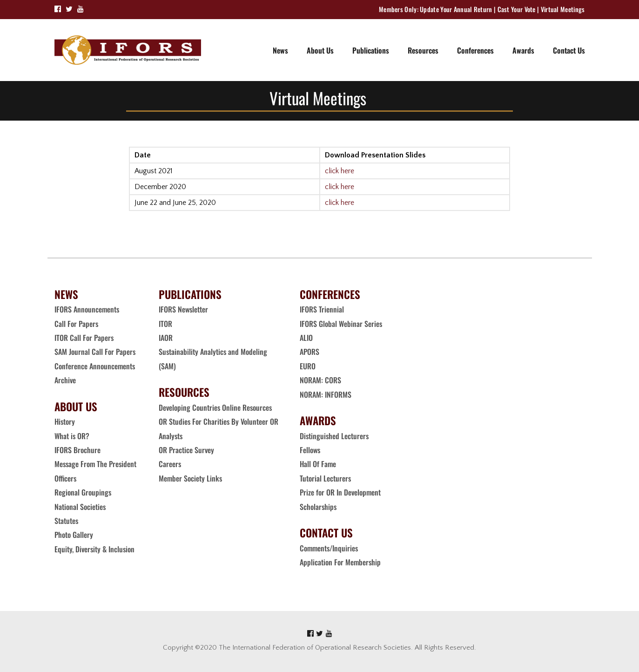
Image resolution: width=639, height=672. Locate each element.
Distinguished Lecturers (334, 436)
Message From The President (95, 464)
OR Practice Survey (186, 450)
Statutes (66, 521)
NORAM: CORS (320, 380)
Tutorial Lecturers (325, 478)
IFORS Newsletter (183, 309)
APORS (309, 352)
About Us (320, 50)
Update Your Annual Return (456, 9)
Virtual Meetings (563, 9)
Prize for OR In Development (340, 492)
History (65, 421)
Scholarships (318, 507)
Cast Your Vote (517, 9)
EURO (308, 366)
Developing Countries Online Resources (215, 407)
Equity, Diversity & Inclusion (95, 549)
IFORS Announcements (87, 309)
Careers (171, 464)
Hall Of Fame (318, 464)
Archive (65, 380)
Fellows (310, 450)
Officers (65, 478)
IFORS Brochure (77, 450)
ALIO (306, 338)
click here (340, 171)
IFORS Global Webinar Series (341, 324)
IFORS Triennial (322, 309)
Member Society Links (191, 478)
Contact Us (569, 50)
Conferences (475, 50)
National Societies (80, 507)
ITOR (165, 324)
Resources (423, 50)
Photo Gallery (74, 535)
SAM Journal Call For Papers (96, 352)
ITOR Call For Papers (85, 338)
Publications (371, 50)
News (280, 50)
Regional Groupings (83, 492)
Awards (523, 50)
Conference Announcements (95, 366)
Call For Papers (76, 324)
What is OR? (72, 436)
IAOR (166, 338)
